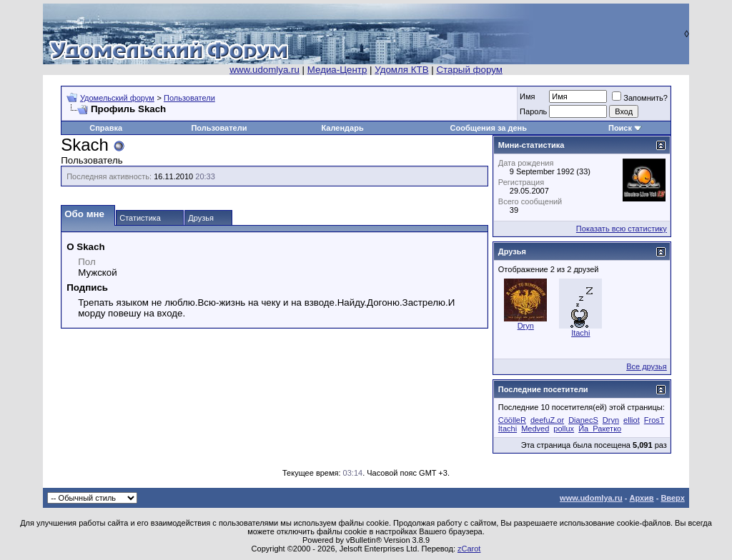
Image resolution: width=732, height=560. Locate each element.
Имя (527, 96)
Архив (641, 498)
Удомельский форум (117, 98)
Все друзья (647, 366)
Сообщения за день (489, 128)
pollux (564, 429)
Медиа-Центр (337, 70)
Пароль (533, 111)
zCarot (469, 549)
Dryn (526, 326)
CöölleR (512, 420)
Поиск (620, 128)
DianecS (583, 420)
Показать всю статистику (622, 229)
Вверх (672, 498)
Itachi (580, 333)
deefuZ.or (547, 420)
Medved (535, 429)
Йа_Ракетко (600, 429)
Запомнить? (640, 98)
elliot (632, 420)
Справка (106, 128)
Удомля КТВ (401, 70)
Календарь (343, 128)
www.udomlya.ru (264, 70)
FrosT (654, 420)
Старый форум (469, 70)
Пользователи (189, 98)
